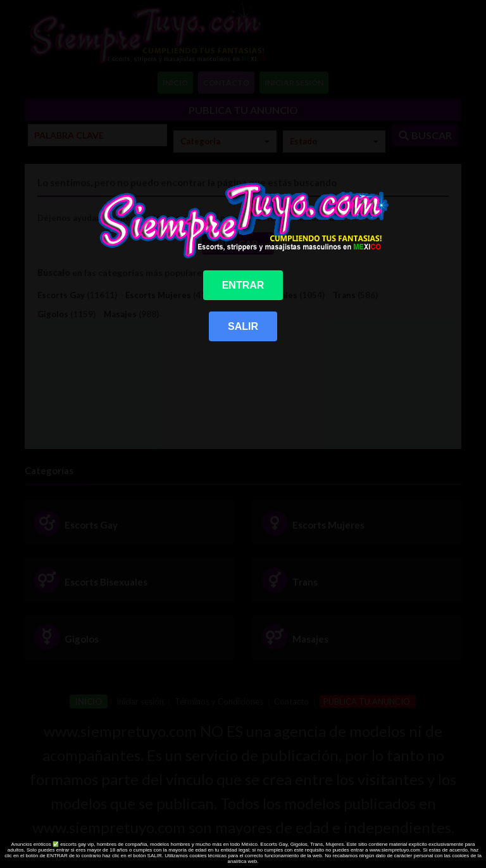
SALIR (243, 326)
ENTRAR (243, 285)
